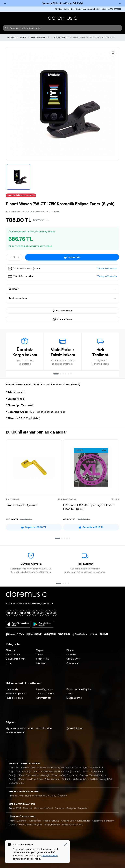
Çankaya (59, 808)
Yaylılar (40, 654)
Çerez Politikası (74, 728)
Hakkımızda (12, 689)
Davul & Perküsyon (16, 659)
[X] (15, 613)
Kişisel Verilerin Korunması (20, 728)
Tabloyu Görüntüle (107, 276)
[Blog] (54, 613)
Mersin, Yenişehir (33, 825)
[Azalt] (10, 257)
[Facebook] (9, 613)
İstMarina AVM (80, 779)
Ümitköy (62, 796)
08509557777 (115, 9)
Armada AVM (16, 796)
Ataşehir (60, 768)
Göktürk (66, 779)
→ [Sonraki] (120, 3)
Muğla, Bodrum (52, 825)
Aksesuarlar (73, 663)
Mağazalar (81, 9)
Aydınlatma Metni (15, 733)
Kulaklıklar (41, 663)
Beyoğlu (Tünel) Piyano (92, 775)
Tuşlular (40, 650)
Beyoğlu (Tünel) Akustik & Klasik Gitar (43, 771)
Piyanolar (11, 650)
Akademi (59, 9)
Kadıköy (94, 779)
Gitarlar (23, 37)
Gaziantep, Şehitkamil (104, 821)
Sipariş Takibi (93, 9)
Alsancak (28, 808)
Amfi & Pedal (13, 654)
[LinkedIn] (28, 613)
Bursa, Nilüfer (83, 821)
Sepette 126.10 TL (34, 527)
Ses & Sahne (73, 659)
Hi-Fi (8, 663)
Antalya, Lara (68, 821)
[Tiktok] (41, 613)
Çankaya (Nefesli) (44, 808)
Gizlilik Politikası (44, 728)
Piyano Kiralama (14, 698)
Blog (73, 9)
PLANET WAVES (34, 212)
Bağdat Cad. (15, 771)
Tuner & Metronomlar (59, 37)
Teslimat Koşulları (45, 694)
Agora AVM (15, 808)
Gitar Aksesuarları (39, 37)
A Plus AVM (15, 768)
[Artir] (18, 257)
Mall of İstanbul (17, 783)
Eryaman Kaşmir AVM (36, 796)
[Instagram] (35, 613)
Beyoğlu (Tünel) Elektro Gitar (24, 775)
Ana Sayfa (11, 37)
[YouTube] (22, 613)
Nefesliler (71, 654)
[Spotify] (48, 613)
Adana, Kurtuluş (51, 821)
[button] (62, 268)
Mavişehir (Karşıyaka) (77, 808)
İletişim (104, 9)
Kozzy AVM (106, 779)
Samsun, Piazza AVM (73, 825)
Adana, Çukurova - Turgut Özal (25, 821)
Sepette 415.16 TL (91, 527)
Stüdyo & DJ (43, 659)
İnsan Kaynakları (45, 689)
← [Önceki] (5, 3)
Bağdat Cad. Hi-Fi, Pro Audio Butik (84, 768)
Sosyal (67, 9)
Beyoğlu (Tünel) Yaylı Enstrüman (26, 779)
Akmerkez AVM (45, 768)
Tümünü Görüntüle (107, 268)
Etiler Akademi (52, 779)
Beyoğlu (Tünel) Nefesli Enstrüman (60, 775)
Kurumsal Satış (44, 698)
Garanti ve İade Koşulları (79, 689)
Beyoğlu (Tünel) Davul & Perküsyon (83, 771)
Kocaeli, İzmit (16, 825)
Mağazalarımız (74, 698)
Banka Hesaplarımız (16, 694)
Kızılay (53, 796)
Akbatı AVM (29, 768)
